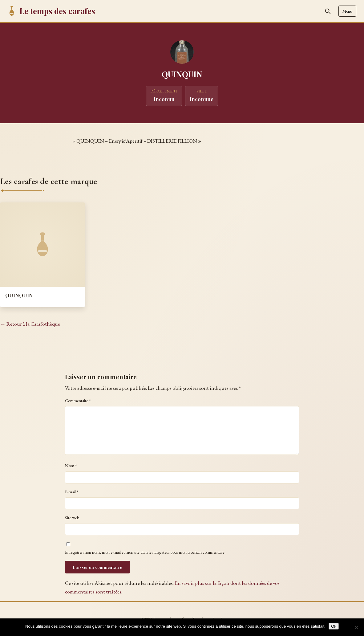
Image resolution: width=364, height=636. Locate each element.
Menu (347, 11)
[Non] (356, 627)
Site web (72, 518)
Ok (334, 626)
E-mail (72, 492)
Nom (71, 466)
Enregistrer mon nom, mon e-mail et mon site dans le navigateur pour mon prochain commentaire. (145, 552)
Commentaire (78, 401)
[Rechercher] (328, 11)
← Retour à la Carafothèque (30, 324)
